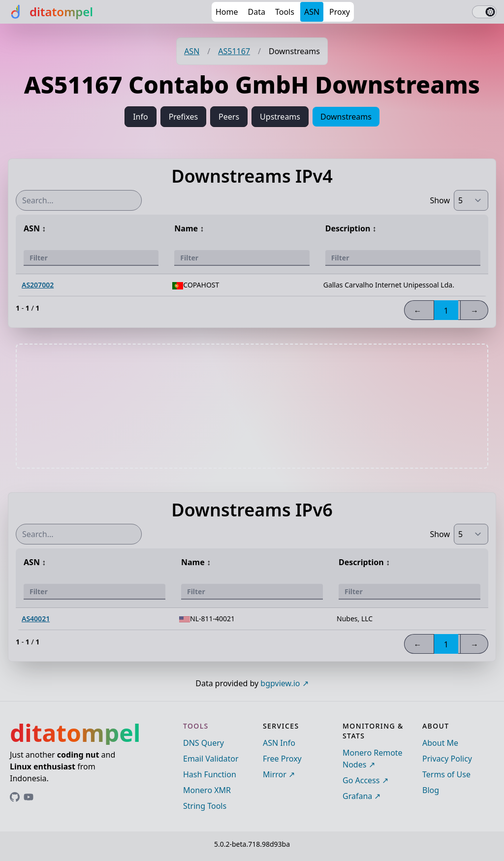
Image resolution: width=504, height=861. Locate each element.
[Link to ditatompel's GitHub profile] (15, 797)
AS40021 (36, 619)
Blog (431, 790)
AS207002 (38, 285)
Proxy (340, 12)
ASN (312, 12)
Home (227, 12)
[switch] (484, 12)
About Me (440, 743)
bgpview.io (280, 683)
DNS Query (204, 743)
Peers (229, 117)
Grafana (357, 796)
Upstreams (280, 117)
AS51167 (234, 51)
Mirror (275, 774)
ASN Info (279, 743)
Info (141, 117)
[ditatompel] (50, 12)
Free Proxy (282, 759)
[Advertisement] (252, 406)
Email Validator (211, 759)
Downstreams (346, 117)
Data (257, 12)
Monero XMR (207, 790)
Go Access (361, 780)
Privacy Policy (447, 759)
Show (440, 200)
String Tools (205, 806)
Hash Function (210, 774)
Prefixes (183, 117)
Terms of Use (446, 774)
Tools (285, 12)
